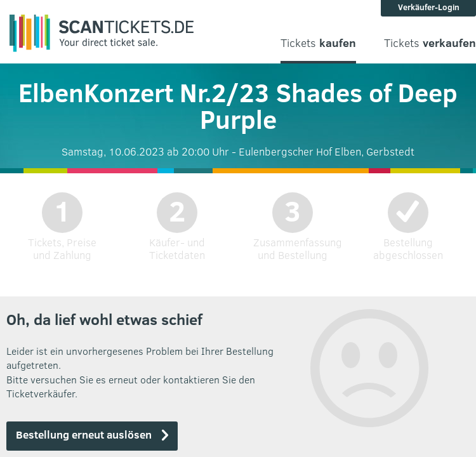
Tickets (318, 43)
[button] (92, 436)
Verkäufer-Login (429, 7)
